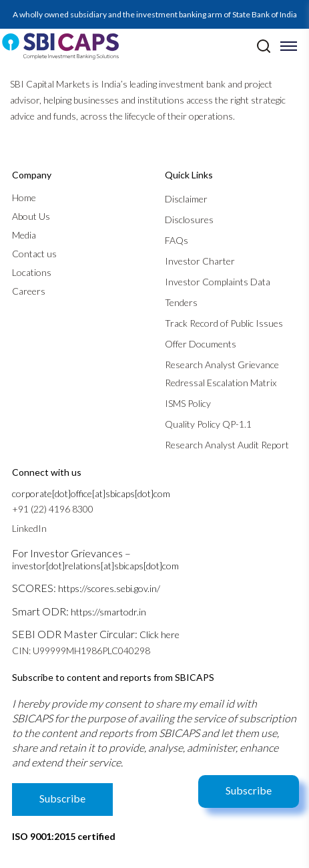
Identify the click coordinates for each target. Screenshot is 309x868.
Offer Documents (201, 344)
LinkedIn (29, 528)
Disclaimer (186, 199)
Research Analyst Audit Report (227, 445)
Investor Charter (200, 261)
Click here (160, 634)
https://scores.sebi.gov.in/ (109, 588)
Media (24, 235)
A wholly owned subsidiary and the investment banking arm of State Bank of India (155, 14)
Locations (32, 272)
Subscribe (249, 790)
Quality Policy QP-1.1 (208, 424)
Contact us (34, 254)
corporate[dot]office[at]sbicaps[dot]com (91, 493)
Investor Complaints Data (218, 282)
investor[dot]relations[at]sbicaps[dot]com (95, 566)
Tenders (181, 302)
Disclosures (189, 220)
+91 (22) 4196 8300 (53, 509)
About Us (31, 216)
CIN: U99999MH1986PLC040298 (81, 650)
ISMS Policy (188, 403)
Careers (29, 291)
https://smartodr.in (108, 612)
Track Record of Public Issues (224, 323)
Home (24, 197)
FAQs (177, 240)
